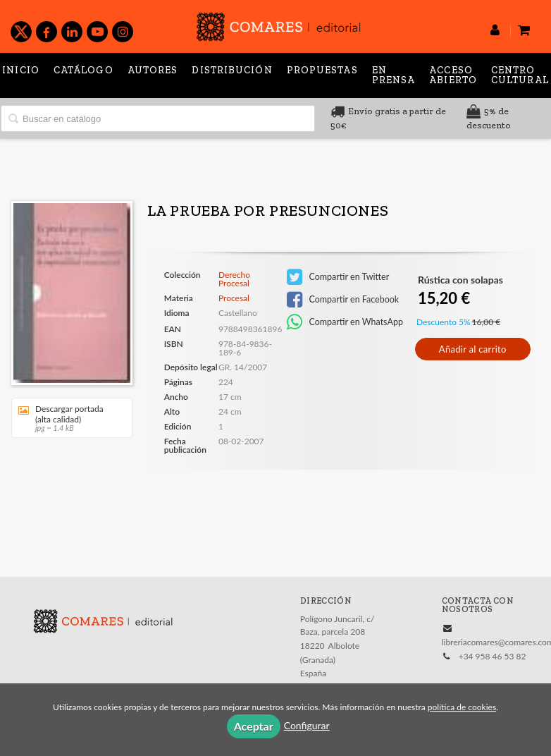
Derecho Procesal (234, 279)
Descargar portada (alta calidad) (67, 418)
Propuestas (322, 70)
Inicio (21, 70)
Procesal (234, 298)
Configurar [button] (307, 725)
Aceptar (254, 726)
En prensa (394, 75)
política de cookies (462, 707)
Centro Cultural (520, 75)
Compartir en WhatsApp (345, 322)
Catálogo (83, 70)
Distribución (232, 70)
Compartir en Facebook (343, 300)
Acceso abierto (453, 75)
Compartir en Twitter (338, 277)
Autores (153, 70)
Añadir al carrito (473, 349)
